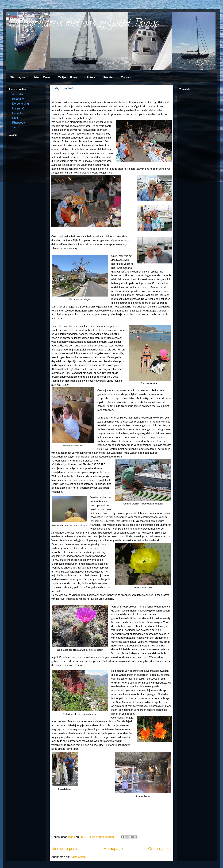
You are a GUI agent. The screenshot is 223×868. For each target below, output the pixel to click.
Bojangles (18, 99)
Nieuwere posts (65, 849)
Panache (18, 113)
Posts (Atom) (78, 857)
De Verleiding (20, 104)
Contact (126, 77)
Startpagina (18, 77)
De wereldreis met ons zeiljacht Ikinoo (84, 24)
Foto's (91, 77)
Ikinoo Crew (42, 77)
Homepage (113, 849)
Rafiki (16, 118)
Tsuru (16, 127)
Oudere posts (160, 849)
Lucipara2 (18, 109)
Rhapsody (18, 123)
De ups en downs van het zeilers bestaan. (86, 95)
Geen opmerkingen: (103, 837)
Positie (108, 77)
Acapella (18, 94)
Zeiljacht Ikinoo (68, 77)
